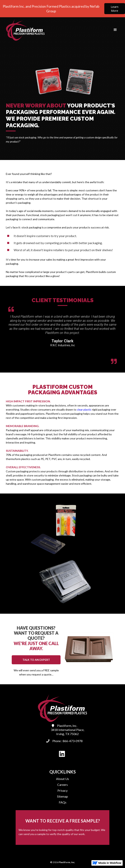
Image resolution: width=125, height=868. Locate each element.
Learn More (115, 9)
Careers (62, 785)
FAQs (63, 802)
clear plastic (84, 409)
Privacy (62, 790)
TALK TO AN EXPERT (36, 660)
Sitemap (62, 796)
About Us (62, 779)
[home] (24, 30)
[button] (115, 30)
